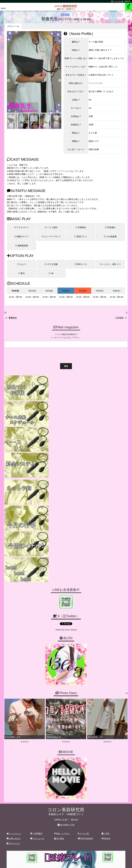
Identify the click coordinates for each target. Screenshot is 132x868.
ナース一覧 (83, 721)
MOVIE (106, 726)
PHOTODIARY (86, 726)
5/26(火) (117, 291)
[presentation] (24, 355)
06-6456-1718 (67, 712)
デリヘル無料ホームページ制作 (81, 864)
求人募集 (59, 726)
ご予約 (106, 721)
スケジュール (37, 726)
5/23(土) (66, 291)
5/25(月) (100, 291)
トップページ (14, 721)
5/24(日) (83, 291)
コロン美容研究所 (66, 5)
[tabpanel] (34, 72)
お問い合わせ (14, 726)
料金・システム (62, 721)
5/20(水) (15, 291)
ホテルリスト (13, 731)
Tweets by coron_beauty (66, 517)
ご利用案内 (36, 721)
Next (60, 80)
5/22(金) (49, 291)
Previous (9, 80)
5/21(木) (32, 291)
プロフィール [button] (13, 26)
